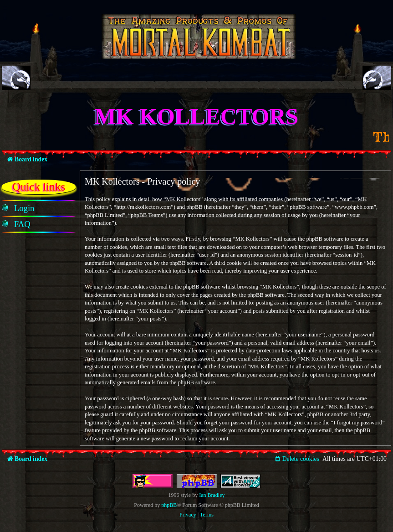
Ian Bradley (212, 495)
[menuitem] (24, 208)
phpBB (169, 505)
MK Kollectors (197, 116)
